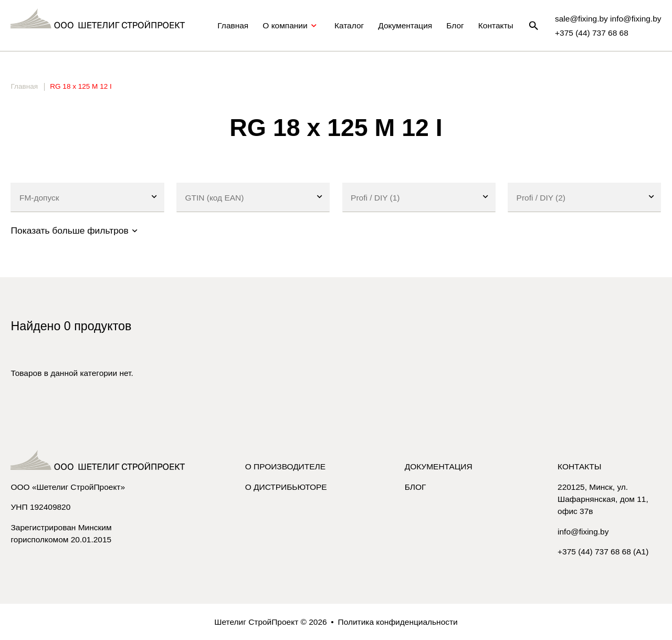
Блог (455, 25)
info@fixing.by (583, 532)
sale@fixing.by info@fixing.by (608, 19)
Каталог (349, 25)
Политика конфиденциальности (398, 622)
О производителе (285, 466)
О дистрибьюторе (286, 487)
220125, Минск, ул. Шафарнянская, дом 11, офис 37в (603, 499)
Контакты (496, 25)
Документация (405, 25)
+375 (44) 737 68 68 (592, 33)
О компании (291, 26)
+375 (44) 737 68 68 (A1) (603, 552)
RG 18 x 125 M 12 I (81, 86)
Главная (233, 25)
